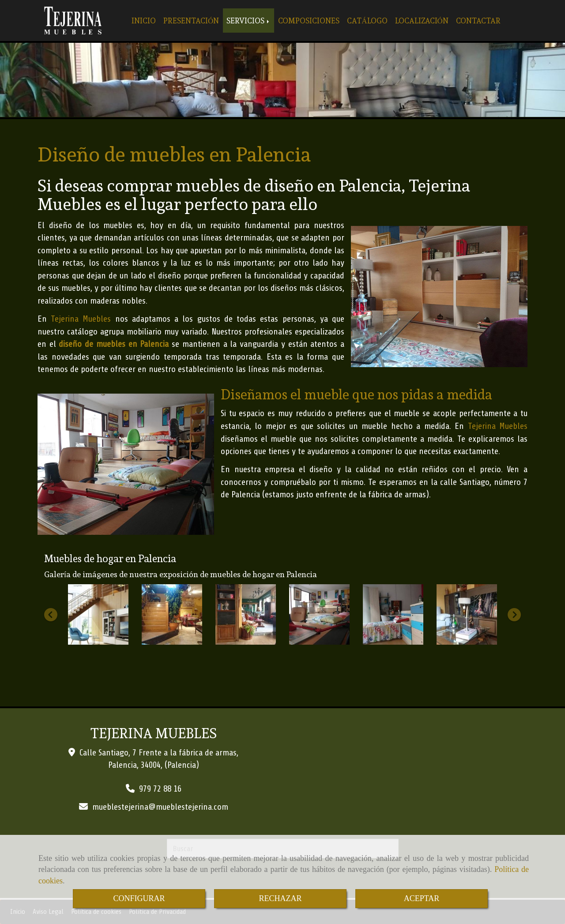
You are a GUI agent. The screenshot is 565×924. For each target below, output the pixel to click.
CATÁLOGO (367, 21)
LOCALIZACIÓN (422, 21)
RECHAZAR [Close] (280, 898)
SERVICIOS (249, 21)
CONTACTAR (478, 21)
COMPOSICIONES (309, 21)
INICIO (144, 21)
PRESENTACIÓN (191, 21)
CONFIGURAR (139, 898)
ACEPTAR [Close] (422, 898)
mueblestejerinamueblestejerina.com (160, 807)
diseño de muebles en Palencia (114, 344)
